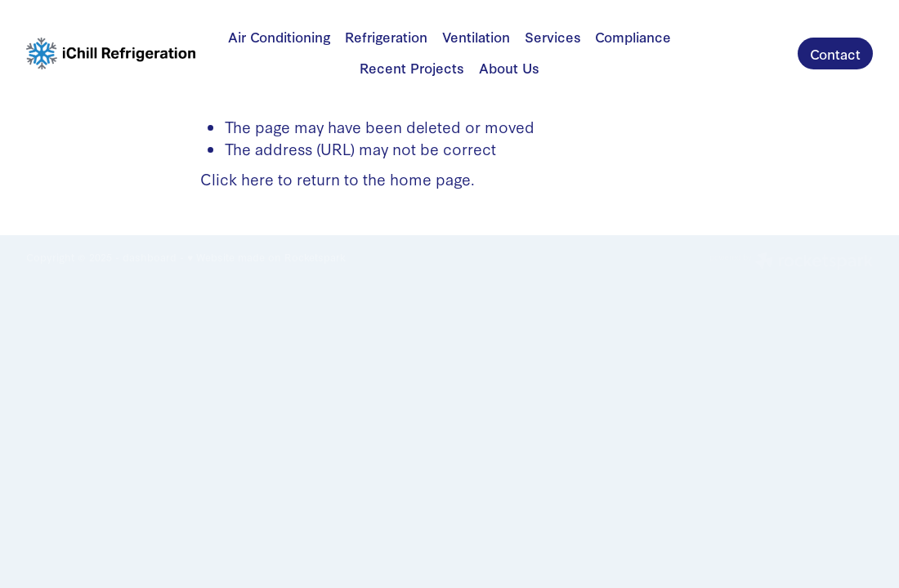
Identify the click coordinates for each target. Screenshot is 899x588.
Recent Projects (412, 67)
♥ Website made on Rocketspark (266, 257)
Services (553, 36)
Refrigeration (386, 36)
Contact (835, 53)
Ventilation (476, 36)
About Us (509, 67)
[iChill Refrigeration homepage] (111, 54)
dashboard (150, 257)
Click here (237, 178)
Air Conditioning (280, 36)
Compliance (633, 36)
